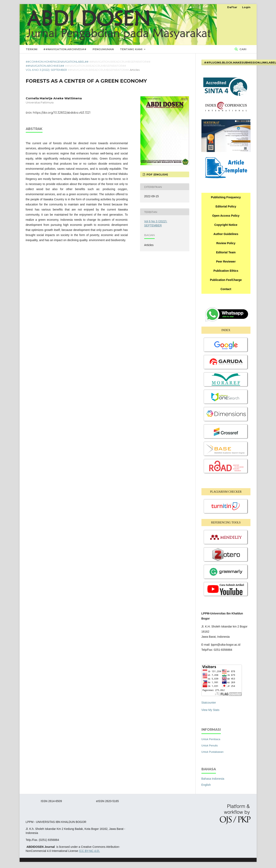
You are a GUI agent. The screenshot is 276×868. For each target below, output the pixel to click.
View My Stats (210, 710)
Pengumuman (103, 49)
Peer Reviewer (226, 262)
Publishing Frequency (226, 197)
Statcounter (209, 703)
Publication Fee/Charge (226, 280)
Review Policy (226, 243)
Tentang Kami (132, 49)
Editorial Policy (226, 206)
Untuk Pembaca (211, 739)
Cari (242, 49)
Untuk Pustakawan (212, 752)
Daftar (232, 7)
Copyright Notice (226, 225)
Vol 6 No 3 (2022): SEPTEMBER (46, 70)
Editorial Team (226, 252)
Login (246, 7)
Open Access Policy (226, 216)
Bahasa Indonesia (213, 779)
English (206, 785)
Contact (226, 289)
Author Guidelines (226, 234)
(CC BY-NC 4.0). (89, 851)
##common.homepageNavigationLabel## (57, 62)
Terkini (32, 49)
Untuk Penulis (210, 746)
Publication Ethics (226, 271)
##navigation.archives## (65, 49)
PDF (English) (157, 174)
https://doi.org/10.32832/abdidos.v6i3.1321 (62, 113)
